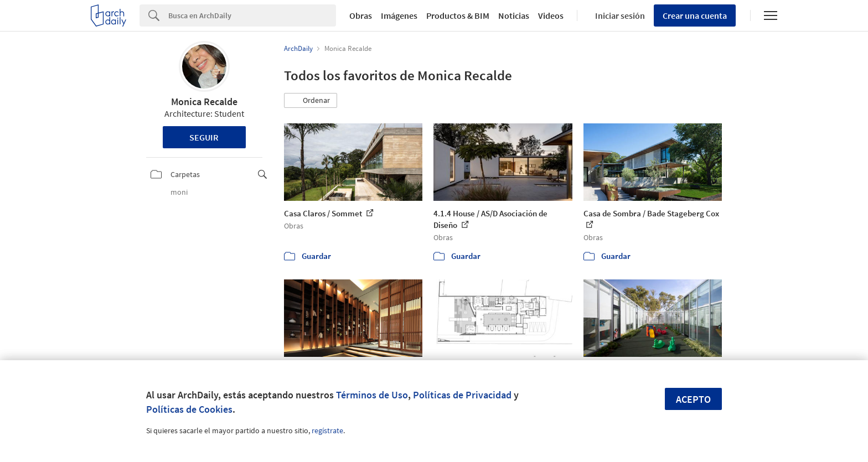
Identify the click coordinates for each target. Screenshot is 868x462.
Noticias (514, 15)
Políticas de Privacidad (462, 395)
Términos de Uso (372, 395)
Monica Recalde (204, 102)
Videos (551, 15)
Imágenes (399, 15)
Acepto (693, 399)
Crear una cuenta (695, 15)
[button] (311, 101)
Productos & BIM (458, 15)
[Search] (252, 15)
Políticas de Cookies (189, 409)
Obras (361, 15)
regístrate (327, 430)
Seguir (204, 137)
